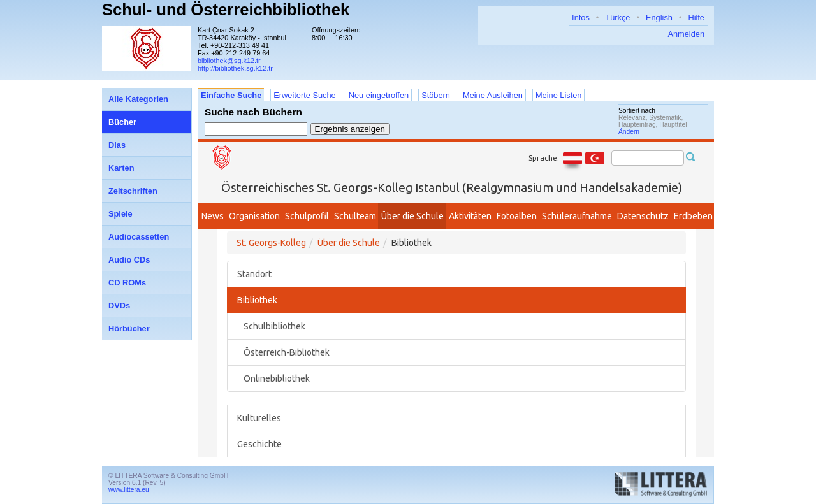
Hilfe (696, 18)
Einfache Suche (231, 95)
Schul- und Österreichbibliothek (226, 10)
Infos (581, 18)
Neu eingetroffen (379, 95)
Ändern (629, 132)
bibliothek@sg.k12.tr (229, 61)
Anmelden (686, 34)
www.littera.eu (129, 490)
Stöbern (436, 95)
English (659, 18)
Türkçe (617, 18)
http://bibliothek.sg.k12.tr (235, 68)
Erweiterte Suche (304, 95)
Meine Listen (559, 95)
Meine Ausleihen (493, 95)
